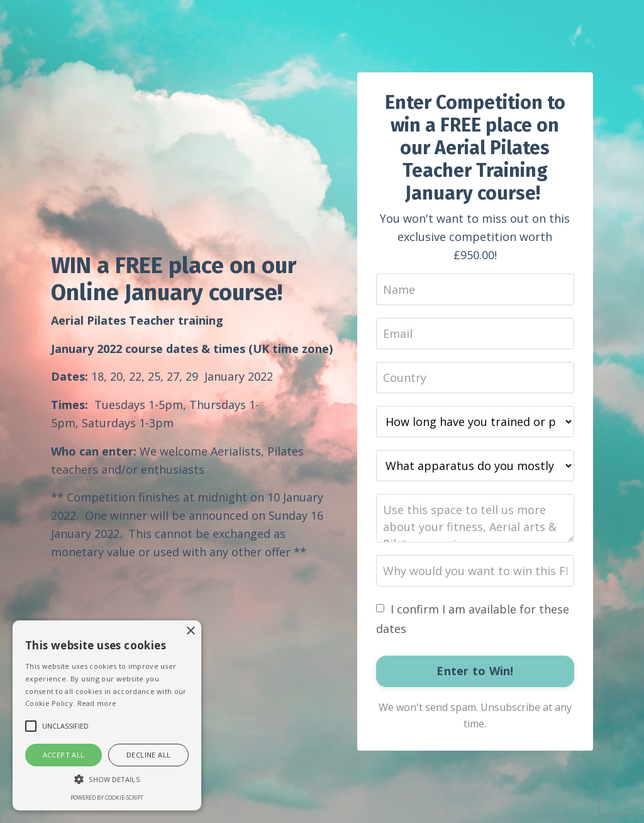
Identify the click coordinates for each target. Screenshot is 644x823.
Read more (97, 703)
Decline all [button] (148, 755)
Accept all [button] (64, 755)
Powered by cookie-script (107, 798)
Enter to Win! (475, 671)
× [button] (190, 631)
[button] (107, 779)
